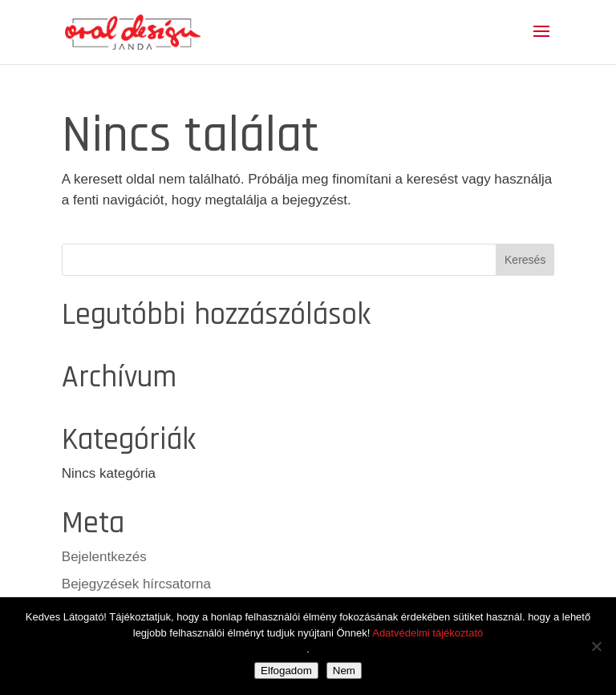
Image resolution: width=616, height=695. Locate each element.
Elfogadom (286, 671)
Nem (344, 671)
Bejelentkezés (104, 557)
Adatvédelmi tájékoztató (428, 633)
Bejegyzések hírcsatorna (136, 584)
